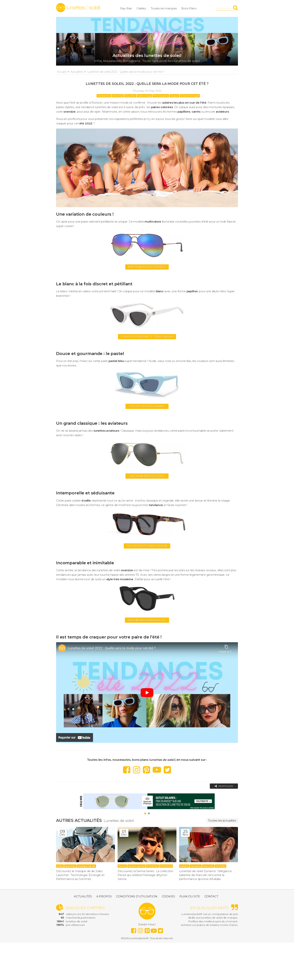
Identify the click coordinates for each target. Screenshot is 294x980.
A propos (104, 896)
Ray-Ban (126, 8)
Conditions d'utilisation (137, 896)
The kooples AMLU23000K (147, 546)
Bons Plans (189, 8)
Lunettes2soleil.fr (78, 8)
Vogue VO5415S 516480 (147, 406)
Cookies (168, 896)
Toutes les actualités (222, 820)
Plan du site (190, 896)
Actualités (77, 72)
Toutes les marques (164, 8)
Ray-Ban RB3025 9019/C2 (147, 267)
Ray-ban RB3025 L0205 (147, 476)
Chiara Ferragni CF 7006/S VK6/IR (147, 337)
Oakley (141, 8)
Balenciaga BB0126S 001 (147, 620)
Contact (211, 896)
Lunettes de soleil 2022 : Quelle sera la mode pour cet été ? (126, 72)
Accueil (62, 72)
